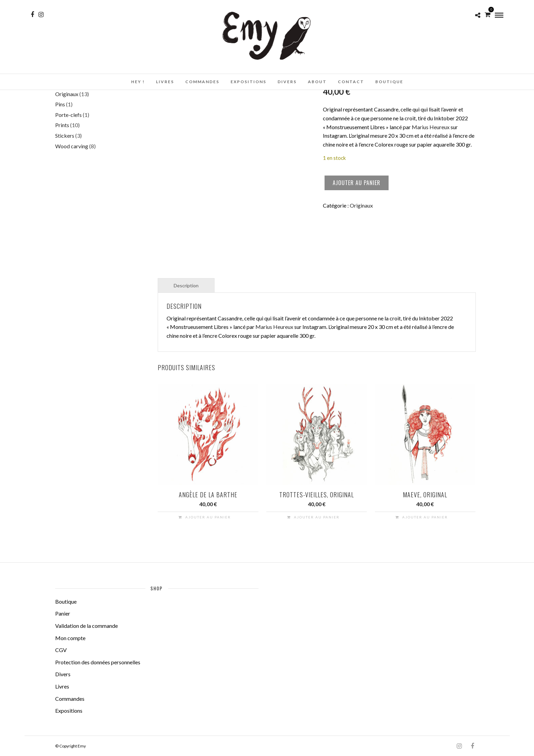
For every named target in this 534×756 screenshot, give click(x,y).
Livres (165, 82)
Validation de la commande (87, 626)
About (317, 82)
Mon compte (70, 638)
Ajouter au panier (357, 183)
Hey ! (138, 82)
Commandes (202, 82)
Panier (63, 613)
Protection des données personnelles (98, 662)
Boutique (389, 82)
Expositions (248, 82)
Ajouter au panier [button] (208, 517)
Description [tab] (186, 285)
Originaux (361, 205)
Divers (287, 82)
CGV (61, 650)
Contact (351, 82)
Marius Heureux (431, 127)
